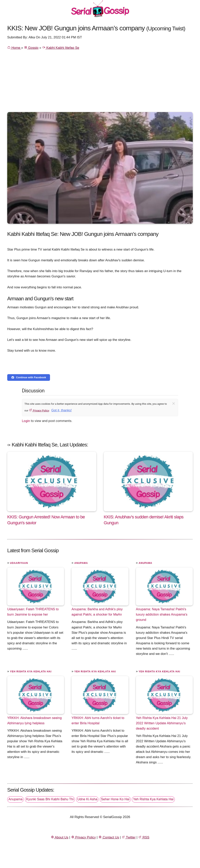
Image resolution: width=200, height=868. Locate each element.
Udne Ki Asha (87, 799)
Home (14, 48)
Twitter (129, 837)
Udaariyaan (19, 563)
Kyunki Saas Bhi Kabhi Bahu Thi (50, 799)
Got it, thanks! (62, 410)
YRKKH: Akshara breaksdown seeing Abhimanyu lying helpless (34, 720)
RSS (144, 837)
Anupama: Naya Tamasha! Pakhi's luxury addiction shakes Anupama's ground (162, 614)
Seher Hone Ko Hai (115, 799)
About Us (60, 837)
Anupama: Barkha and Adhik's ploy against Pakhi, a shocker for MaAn (97, 612)
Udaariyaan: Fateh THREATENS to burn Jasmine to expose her (33, 612)
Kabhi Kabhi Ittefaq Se (61, 48)
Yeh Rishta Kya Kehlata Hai (31, 672)
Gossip (31, 48)
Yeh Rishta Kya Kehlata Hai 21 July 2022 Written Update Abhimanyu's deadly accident (162, 723)
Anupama (81, 563)
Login (26, 421)
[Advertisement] (100, 83)
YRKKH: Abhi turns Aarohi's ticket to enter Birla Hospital (98, 720)
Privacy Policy (39, 410)
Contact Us (109, 837)
